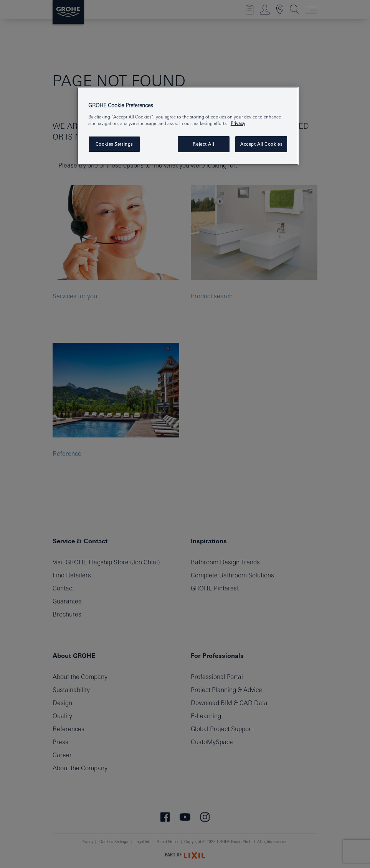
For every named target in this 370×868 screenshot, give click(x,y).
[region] (188, 126)
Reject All (203, 144)
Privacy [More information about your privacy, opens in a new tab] (238, 123)
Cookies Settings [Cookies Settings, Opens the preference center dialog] (114, 144)
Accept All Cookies (261, 144)
